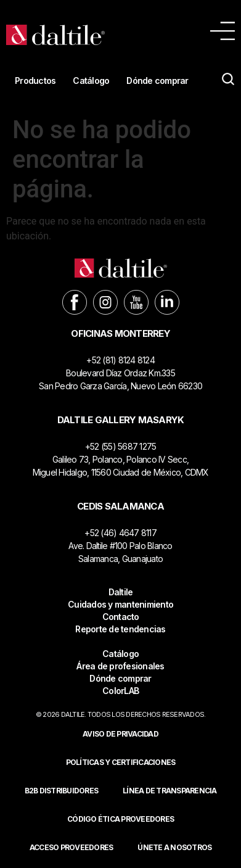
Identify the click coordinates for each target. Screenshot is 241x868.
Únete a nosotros (174, 847)
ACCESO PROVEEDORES (71, 847)
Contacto (121, 617)
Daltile (121, 592)
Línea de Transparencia (170, 791)
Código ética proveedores (120, 819)
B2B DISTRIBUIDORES (62, 791)
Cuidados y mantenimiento (120, 604)
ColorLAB (120, 691)
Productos (35, 81)
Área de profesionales (120, 666)
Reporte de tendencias (120, 629)
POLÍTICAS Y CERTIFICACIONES (121, 762)
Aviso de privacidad (120, 734)
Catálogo (91, 81)
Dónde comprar (157, 81)
